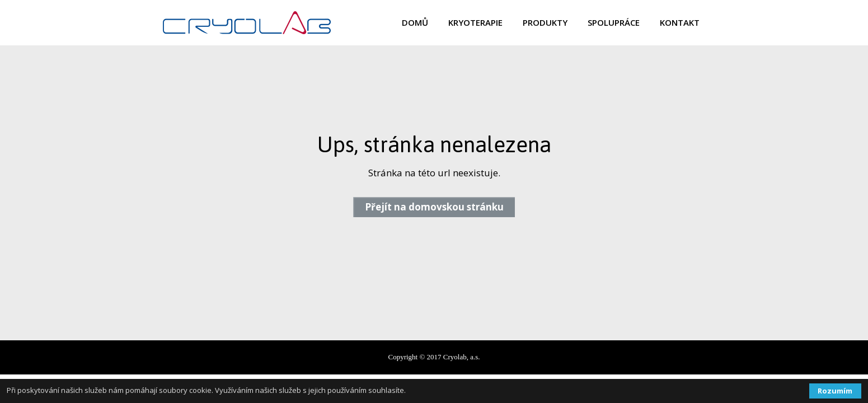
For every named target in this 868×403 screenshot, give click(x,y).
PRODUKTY (545, 22)
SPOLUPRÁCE (614, 22)
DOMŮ (415, 22)
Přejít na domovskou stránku (434, 207)
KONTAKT (680, 22)
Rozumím (835, 391)
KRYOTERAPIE (475, 22)
